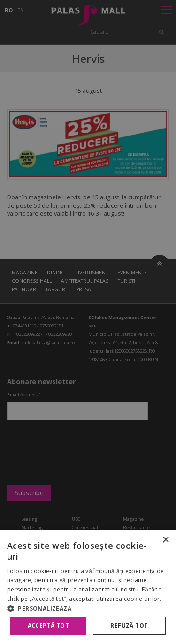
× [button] (165, 540)
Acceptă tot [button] (48, 625)
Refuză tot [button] (129, 625)
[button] (88, 608)
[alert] (88, 322)
